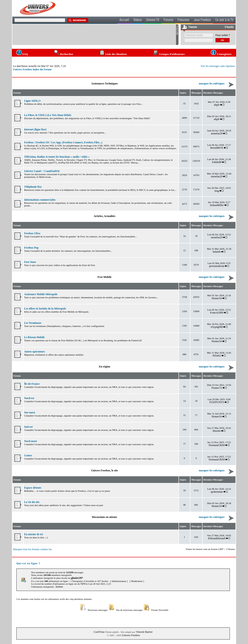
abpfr (217, 105)
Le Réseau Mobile (34, 337)
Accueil (124, 20)
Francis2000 (217, 313)
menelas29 (217, 133)
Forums (168, 20)
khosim (217, 431)
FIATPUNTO (217, 402)
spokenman (217, 492)
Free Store (30, 262)
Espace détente (33, 488)
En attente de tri (33, 534)
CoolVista (99, 632)
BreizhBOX (217, 148)
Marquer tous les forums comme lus (32, 549)
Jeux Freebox (202, 20)
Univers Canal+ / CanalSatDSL (42, 171)
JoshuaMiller (217, 205)
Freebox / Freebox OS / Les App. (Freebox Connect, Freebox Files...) (63, 142)
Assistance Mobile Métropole (41, 294)
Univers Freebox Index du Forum (32, 69)
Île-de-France (32, 384)
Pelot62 (217, 356)
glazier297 (77, 578)
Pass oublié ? (223, 35)
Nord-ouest (30, 441)
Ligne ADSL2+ (33, 101)
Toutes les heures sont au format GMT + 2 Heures (210, 549)
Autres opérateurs (34, 352)
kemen (59, 587)
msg (217, 191)
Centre (28, 455)
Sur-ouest (29, 412)
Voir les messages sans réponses (218, 66)
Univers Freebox (131, 635)
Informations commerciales (40, 200)
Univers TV (153, 20)
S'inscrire (229, 27)
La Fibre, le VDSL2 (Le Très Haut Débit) (48, 115)
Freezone (183, 20)
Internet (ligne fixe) (35, 129)
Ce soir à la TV (224, 20)
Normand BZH (217, 445)
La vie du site (32, 502)
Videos (138, 20)
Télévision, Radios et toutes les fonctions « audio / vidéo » (57, 157)
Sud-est (28, 427)
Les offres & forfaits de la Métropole (45, 309)
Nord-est (29, 398)
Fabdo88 (217, 162)
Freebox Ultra (32, 233)
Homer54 (217, 298)
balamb (217, 252)
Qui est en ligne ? (28, 563)
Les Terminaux (33, 323)
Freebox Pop (31, 248)
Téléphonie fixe (33, 187)
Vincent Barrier (144, 632)
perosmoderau (217, 266)
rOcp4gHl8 (217, 327)
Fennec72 (217, 388)
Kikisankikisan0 (217, 538)
